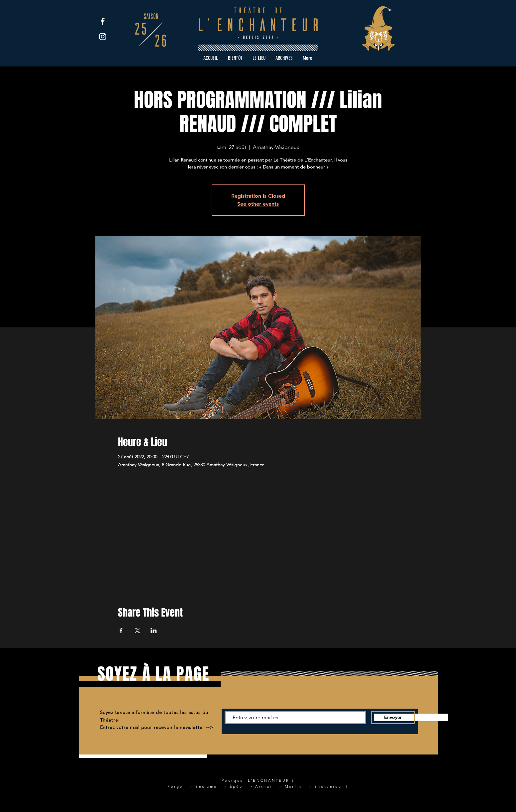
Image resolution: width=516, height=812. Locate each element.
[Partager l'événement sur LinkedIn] (154, 631)
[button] (284, 58)
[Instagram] (103, 37)
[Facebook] (103, 21)
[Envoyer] (393, 718)
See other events (258, 204)
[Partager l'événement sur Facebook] (121, 631)
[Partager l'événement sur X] (137, 631)
